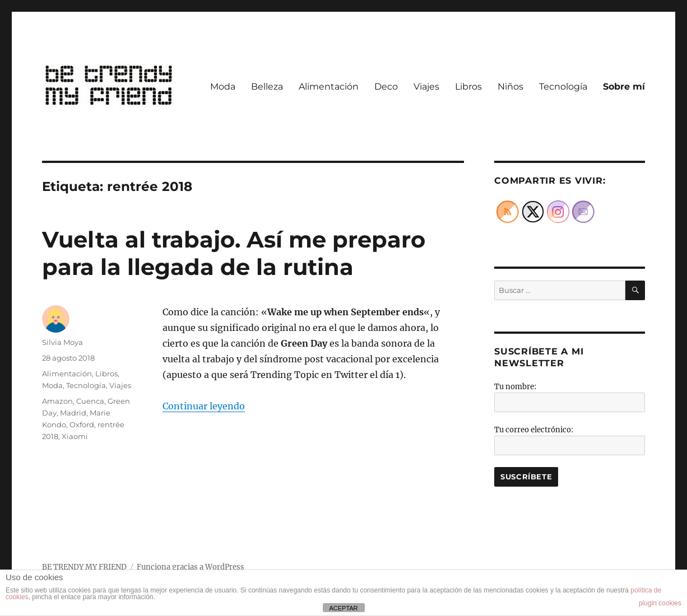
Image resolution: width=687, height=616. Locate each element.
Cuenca (90, 401)
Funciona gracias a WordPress (191, 567)
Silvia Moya (62, 342)
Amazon (57, 401)
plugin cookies (660, 603)
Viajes (426, 87)
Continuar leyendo (204, 406)
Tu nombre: (515, 387)
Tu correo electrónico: (534, 430)
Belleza (267, 87)
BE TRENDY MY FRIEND (84, 567)
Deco (386, 87)
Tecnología (563, 87)
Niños (510, 87)
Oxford (82, 424)
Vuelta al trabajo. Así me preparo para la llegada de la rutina (234, 253)
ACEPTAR (343, 608)
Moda (223, 87)
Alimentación (329, 87)
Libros (468, 87)
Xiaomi (75, 436)
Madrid (73, 413)
